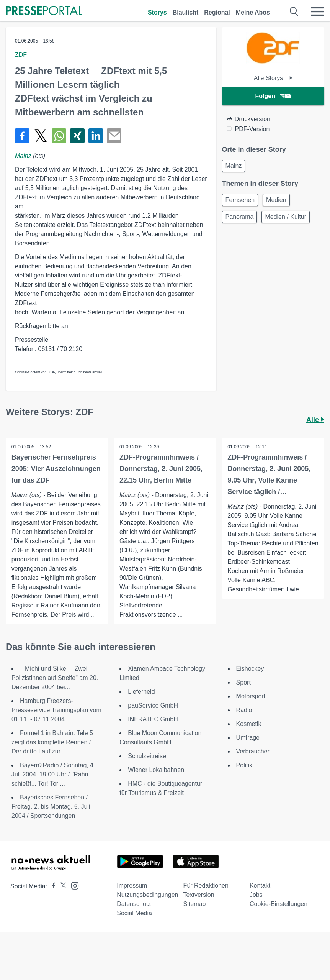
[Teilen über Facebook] (22, 136)
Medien (276, 200)
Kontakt (260, 886)
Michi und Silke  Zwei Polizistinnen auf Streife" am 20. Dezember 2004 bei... (55, 678)
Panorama (240, 217)
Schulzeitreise (147, 756)
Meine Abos (253, 12)
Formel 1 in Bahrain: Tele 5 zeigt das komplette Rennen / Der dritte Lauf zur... (52, 742)
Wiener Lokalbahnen (156, 770)
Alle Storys (273, 78)
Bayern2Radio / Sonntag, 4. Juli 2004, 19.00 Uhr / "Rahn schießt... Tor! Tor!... (53, 774)
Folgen (273, 96)
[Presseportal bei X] (61, 886)
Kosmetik (249, 724)
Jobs (256, 895)
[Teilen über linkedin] (96, 136)
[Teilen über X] (41, 136)
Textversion (199, 895)
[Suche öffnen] (294, 11)
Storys (157, 12)
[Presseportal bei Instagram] (73, 885)
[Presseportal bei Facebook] (51, 886)
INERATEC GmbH (153, 719)
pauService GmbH (153, 705)
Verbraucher (253, 751)
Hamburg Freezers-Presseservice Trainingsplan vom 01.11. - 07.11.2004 (56, 710)
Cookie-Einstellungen (279, 904)
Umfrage (248, 738)
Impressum (132, 886)
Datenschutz (134, 904)
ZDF (21, 55)
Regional (217, 12)
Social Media (134, 913)
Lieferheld (141, 692)
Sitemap (195, 904)
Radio (244, 710)
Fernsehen (240, 200)
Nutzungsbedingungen (147, 895)
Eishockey (250, 669)
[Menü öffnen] (317, 11)
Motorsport (251, 696)
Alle (315, 420)
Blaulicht (186, 12)
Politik (244, 765)
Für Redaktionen (206, 886)
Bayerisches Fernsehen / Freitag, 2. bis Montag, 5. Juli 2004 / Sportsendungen (51, 807)
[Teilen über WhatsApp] (59, 136)
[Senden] (114, 136)
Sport (243, 682)
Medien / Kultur (286, 217)
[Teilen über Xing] (77, 136)
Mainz (23, 156)
